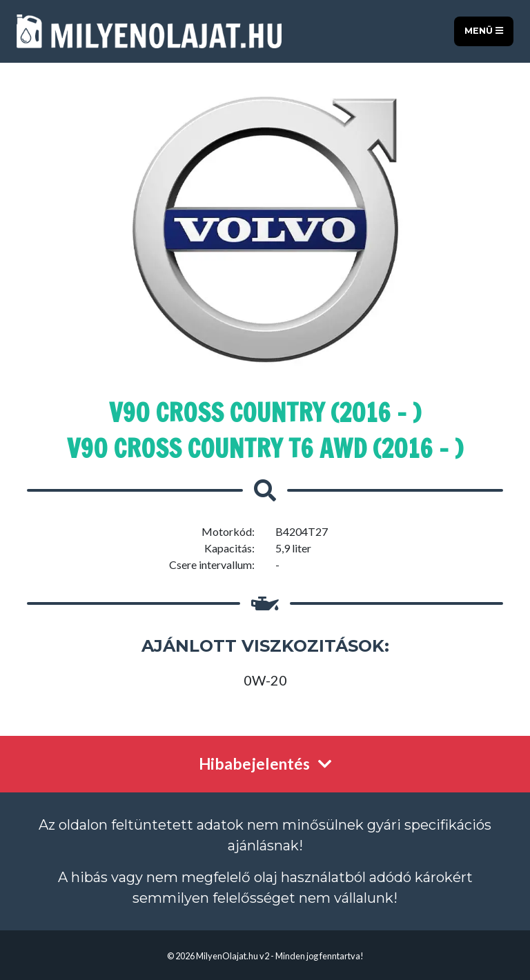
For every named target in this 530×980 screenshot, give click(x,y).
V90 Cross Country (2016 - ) (265, 413)
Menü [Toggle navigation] (484, 31)
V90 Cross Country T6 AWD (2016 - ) (265, 449)
